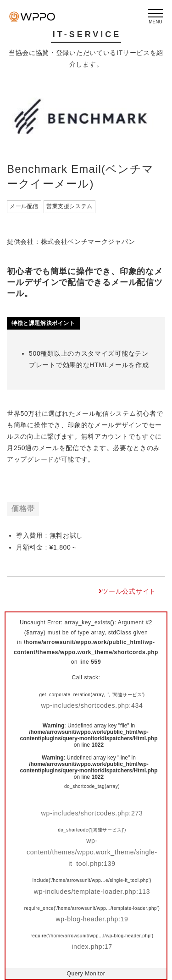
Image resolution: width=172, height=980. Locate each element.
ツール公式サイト (129, 591)
